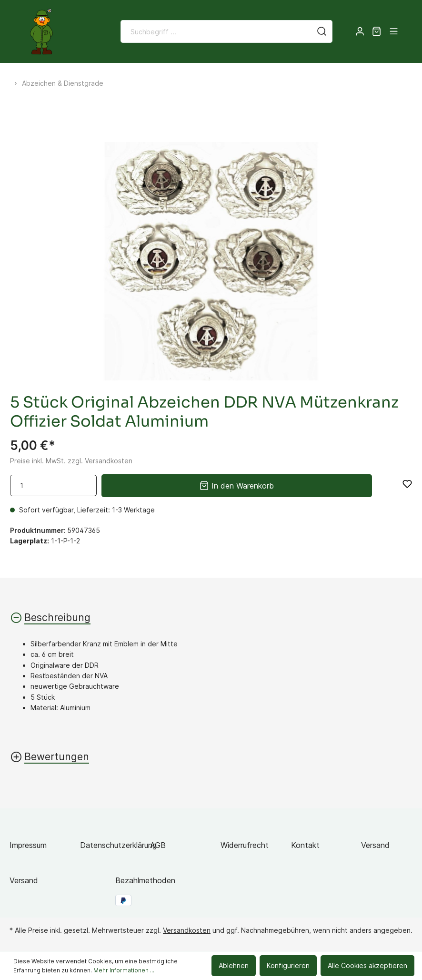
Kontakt (305, 845)
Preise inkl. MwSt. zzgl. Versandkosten (71, 461)
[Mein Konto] (360, 31)
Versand (375, 845)
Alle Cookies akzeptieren (367, 965)
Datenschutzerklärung (118, 845)
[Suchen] (322, 31)
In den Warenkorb (236, 485)
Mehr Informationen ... (124, 970)
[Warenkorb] (377, 31)
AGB (158, 845)
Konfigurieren (288, 965)
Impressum (28, 845)
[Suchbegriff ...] (216, 31)
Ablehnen (234, 965)
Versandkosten (187, 930)
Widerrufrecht (245, 845)
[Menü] (394, 31)
